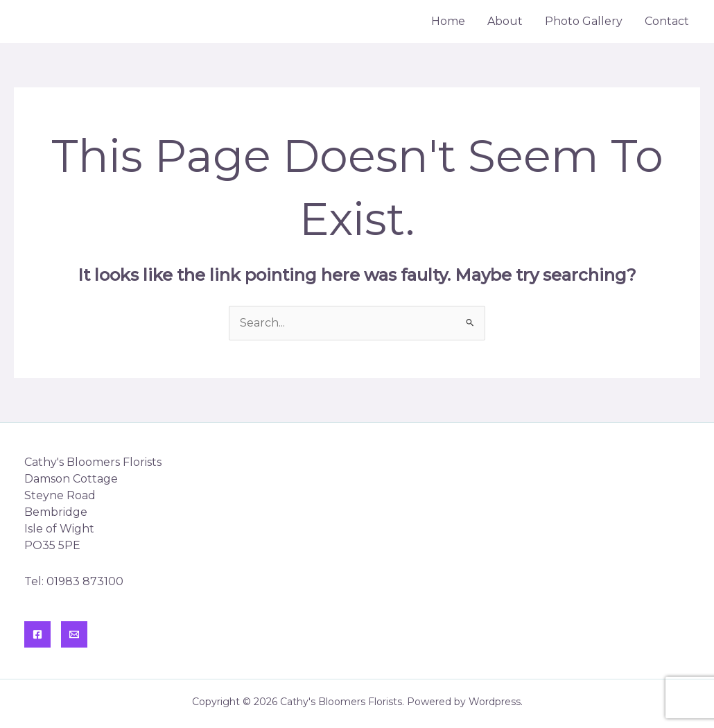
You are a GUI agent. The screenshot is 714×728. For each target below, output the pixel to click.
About (505, 21)
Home (448, 21)
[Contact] (74, 634)
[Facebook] (37, 634)
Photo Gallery (584, 21)
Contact (667, 21)
